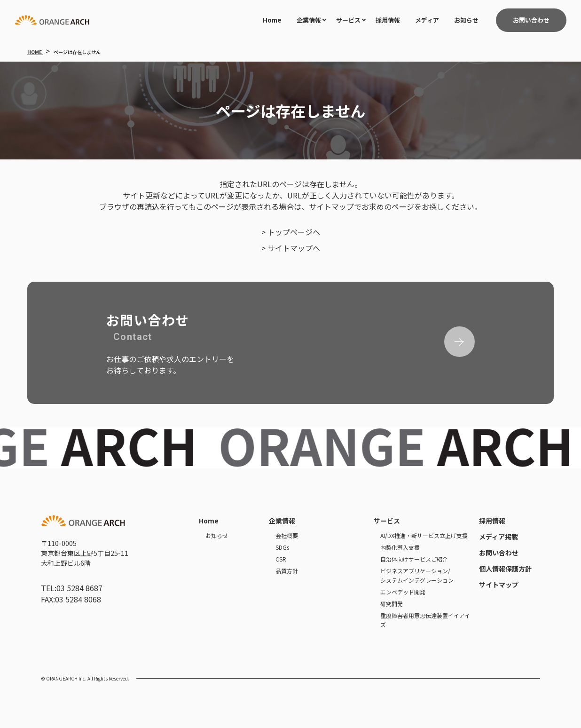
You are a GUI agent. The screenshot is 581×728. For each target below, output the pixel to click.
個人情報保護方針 (505, 569)
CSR (281, 559)
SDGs (282, 547)
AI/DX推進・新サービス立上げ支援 (424, 535)
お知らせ (466, 20)
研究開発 (392, 604)
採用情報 (388, 20)
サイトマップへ (294, 248)
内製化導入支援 (400, 547)
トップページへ (294, 232)
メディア (427, 20)
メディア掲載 (499, 537)
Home (272, 20)
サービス (348, 20)
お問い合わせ (499, 553)
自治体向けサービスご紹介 (414, 559)
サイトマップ (499, 585)
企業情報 (309, 20)
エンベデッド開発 (403, 592)
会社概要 (287, 535)
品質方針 (287, 571)
